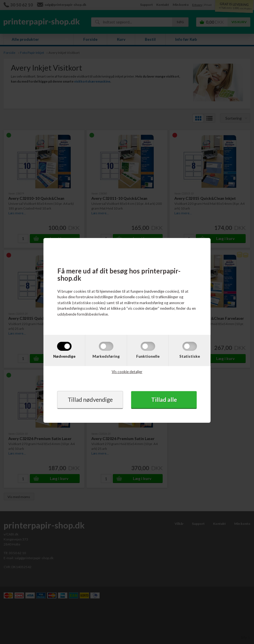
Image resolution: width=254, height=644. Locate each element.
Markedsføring (106, 356)
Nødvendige (64, 356)
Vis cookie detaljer (127, 372)
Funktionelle (148, 356)
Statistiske (190, 356)
